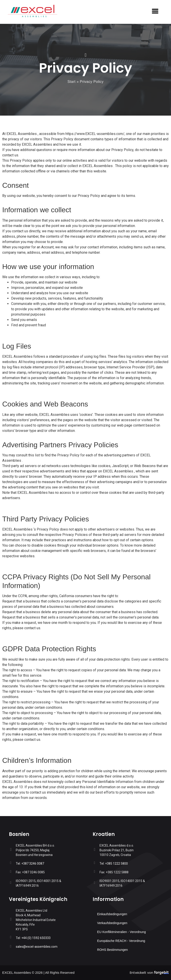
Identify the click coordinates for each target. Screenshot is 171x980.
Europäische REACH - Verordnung (121, 941)
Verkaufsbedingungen (112, 923)
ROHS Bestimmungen (112, 950)
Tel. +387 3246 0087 (30, 864)
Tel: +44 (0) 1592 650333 (33, 938)
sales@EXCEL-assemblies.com (37, 947)
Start (71, 82)
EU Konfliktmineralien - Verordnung (121, 932)
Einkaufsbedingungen (112, 914)
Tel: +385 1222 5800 (114, 864)
